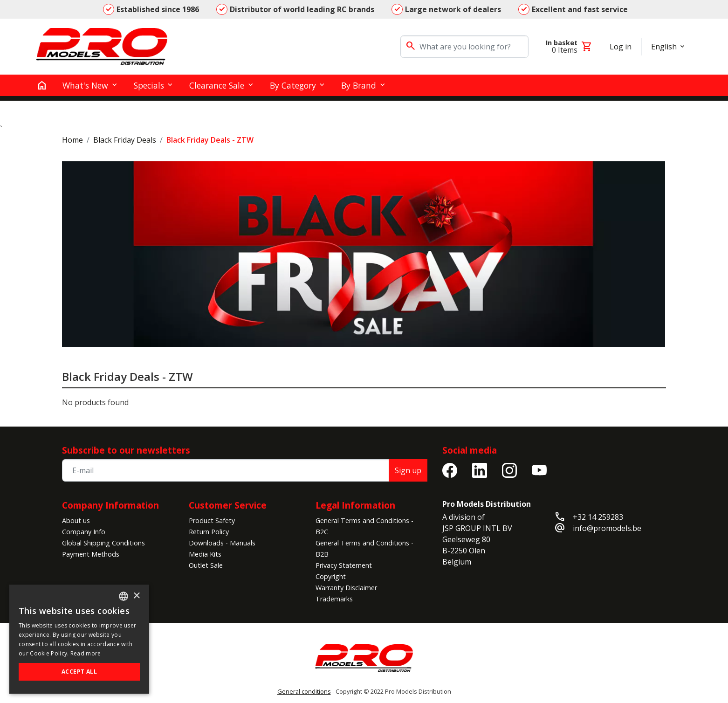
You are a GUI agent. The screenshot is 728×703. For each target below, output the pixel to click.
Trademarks (334, 599)
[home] (42, 85)
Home (72, 140)
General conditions (304, 691)
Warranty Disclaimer (346, 588)
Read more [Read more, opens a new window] (86, 653)
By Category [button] (293, 85)
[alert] (79, 639)
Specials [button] (149, 85)
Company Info (84, 532)
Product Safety (212, 520)
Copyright (331, 576)
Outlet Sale (206, 565)
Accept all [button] (79, 672)
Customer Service (228, 505)
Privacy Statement (344, 565)
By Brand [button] (359, 85)
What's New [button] (85, 85)
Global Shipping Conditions (103, 543)
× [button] (136, 596)
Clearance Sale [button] (217, 85)
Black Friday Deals (125, 140)
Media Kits (205, 554)
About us (76, 520)
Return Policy (209, 532)
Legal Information (355, 505)
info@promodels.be (607, 528)
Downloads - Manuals (222, 543)
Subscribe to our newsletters (126, 450)
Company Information (110, 505)
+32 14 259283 (598, 517)
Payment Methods (91, 554)
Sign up (408, 470)
